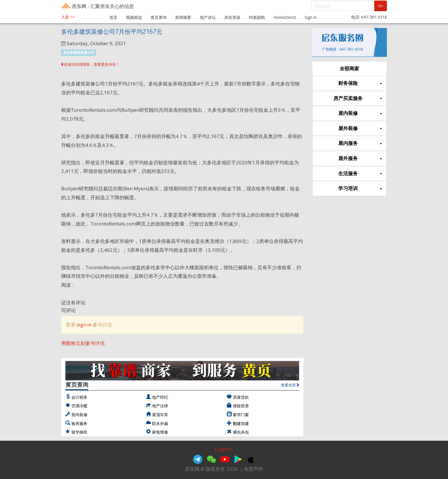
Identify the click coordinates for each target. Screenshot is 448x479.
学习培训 (360, 188)
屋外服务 (360, 158)
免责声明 (253, 469)
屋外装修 (360, 128)
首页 (113, 17)
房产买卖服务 (358, 98)
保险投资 (241, 406)
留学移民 (79, 432)
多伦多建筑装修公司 (79, 52)
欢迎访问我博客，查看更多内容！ (90, 64)
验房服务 (79, 423)
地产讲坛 (208, 17)
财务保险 (360, 83)
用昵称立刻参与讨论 (83, 343)
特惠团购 (257, 17)
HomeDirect (285, 17)
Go (381, 6)
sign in (84, 325)
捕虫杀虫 (241, 432)
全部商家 (349, 68)
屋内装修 (360, 113)
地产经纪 (160, 397)
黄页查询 (159, 17)
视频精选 (134, 17)
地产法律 (160, 406)
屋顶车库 (160, 415)
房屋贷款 (241, 397)
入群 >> (68, 17)
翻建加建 (241, 423)
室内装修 (79, 415)
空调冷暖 (79, 406)
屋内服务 (360, 143)
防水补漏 (160, 423)
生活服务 (360, 174)
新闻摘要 (183, 17)
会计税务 (79, 397)
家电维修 (160, 432)
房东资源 (232, 17)
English (223, 449)
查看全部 (290, 385)
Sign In (311, 17)
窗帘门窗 (241, 415)
